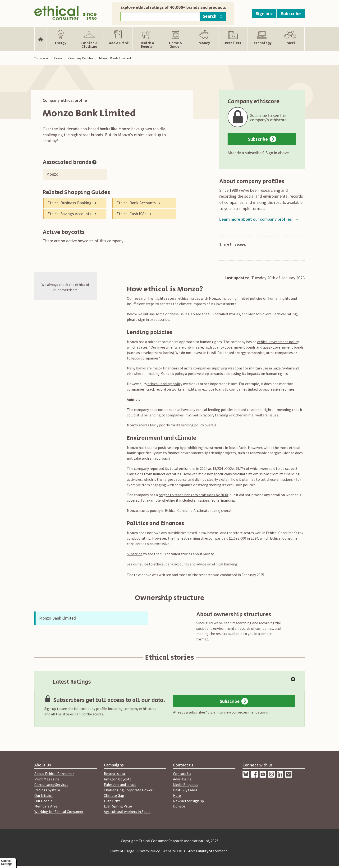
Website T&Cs (174, 851)
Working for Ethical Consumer (59, 812)
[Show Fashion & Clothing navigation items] (89, 39)
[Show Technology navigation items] (262, 39)
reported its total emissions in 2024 (179, 468)
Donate (179, 806)
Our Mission (44, 795)
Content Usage (122, 851)
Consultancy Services (51, 784)
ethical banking (225, 564)
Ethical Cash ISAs (131, 214)
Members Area (46, 806)
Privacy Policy (148, 851)
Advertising (182, 779)
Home (58, 58)
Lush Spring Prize (118, 806)
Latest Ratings (67, 682)
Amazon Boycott (118, 779)
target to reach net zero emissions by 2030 (193, 495)
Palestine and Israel (120, 784)
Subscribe (291, 14)
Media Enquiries (186, 784)
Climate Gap (114, 795)
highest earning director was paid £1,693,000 (210, 538)
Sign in (264, 14)
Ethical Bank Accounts (136, 203)
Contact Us (182, 774)
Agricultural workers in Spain (127, 812)
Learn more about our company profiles (259, 219)
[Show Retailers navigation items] (233, 39)
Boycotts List (115, 774)
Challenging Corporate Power (128, 790)
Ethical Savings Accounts (69, 214)
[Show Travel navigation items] (290, 39)
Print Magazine (47, 779)
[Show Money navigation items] (204, 39)
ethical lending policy (165, 384)
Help (177, 795)
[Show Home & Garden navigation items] (175, 39)
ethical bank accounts (171, 564)
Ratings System (47, 790)
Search (213, 16)
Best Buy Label (185, 790)
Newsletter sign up (188, 801)
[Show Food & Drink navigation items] (118, 39)
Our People (44, 801)
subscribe (162, 319)
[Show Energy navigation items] (61, 39)
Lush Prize (112, 801)
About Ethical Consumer (54, 774)
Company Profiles (81, 58)
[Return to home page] (66, 12)
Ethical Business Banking (69, 203)
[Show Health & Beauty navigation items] (147, 39)
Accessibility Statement (208, 851)
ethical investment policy (278, 342)
